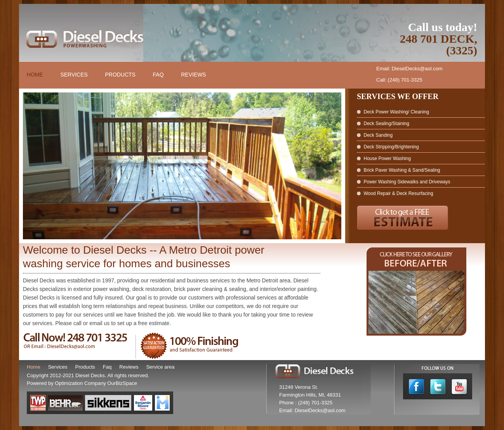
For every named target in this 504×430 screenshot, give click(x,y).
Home (35, 75)
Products (121, 75)
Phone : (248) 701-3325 (306, 403)
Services (74, 75)
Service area (160, 367)
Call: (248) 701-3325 (399, 80)
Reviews (194, 75)
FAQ (159, 75)
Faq (107, 367)
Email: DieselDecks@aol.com (409, 69)
